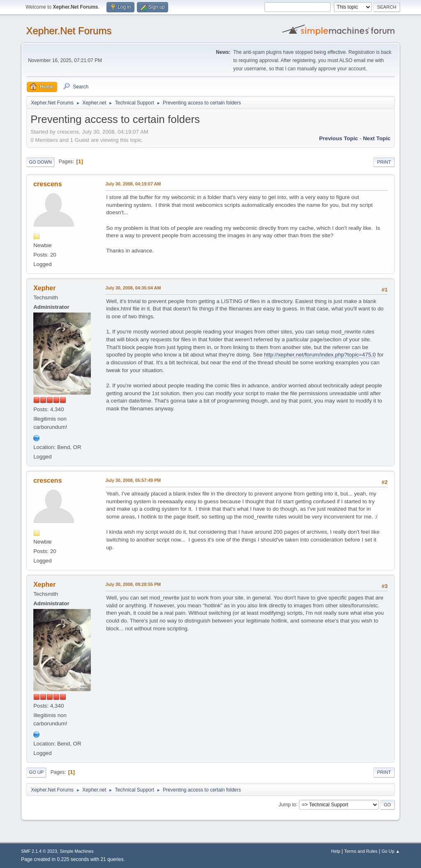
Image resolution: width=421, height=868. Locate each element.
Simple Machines (77, 851)
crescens (47, 184)
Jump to (288, 804)
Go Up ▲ (391, 851)
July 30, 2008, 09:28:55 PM (133, 584)
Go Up (36, 772)
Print (384, 162)
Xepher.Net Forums (69, 31)
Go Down (40, 162)
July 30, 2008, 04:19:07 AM (133, 184)
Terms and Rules (361, 851)
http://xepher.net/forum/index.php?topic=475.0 (320, 355)
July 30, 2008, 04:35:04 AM (133, 288)
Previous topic (339, 138)
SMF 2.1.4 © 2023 (39, 851)
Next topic (377, 138)
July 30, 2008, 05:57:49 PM (133, 480)
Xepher (44, 288)
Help (335, 851)
